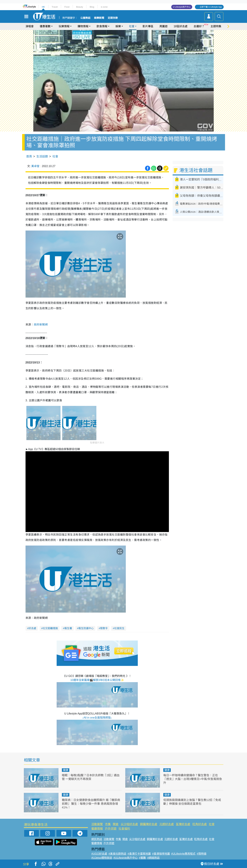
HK (43, 7)
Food (67, 7)
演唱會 (30, 26)
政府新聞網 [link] (41, 325)
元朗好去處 (167, 824)
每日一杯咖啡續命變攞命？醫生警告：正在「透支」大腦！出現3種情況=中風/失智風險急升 (193, 779)
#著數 (142, 858)
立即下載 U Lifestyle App (211, 7)
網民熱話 (97, 839)
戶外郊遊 (111, 829)
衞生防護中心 (86, 628)
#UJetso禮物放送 (102, 858)
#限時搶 (202, 854)
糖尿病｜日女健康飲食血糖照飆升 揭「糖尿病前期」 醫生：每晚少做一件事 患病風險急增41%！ (91, 804)
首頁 (29, 156)
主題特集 (216, 26)
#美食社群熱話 (117, 854)
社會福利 (124, 829)
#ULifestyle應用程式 (183, 854)
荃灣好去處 (183, 824)
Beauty (79, 7)
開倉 (116, 824)
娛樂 (118, 26)
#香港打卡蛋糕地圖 (139, 854)
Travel (55, 7)
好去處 (32, 628)
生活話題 (42, 156)
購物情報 (83, 26)
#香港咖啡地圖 (161, 854)
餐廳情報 (97, 829)
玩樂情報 (64, 26)
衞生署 (68, 628)
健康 (66, 770)
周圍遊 (163, 26)
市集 (108, 824)
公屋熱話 (85, 18)
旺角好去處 (200, 824)
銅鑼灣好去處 (149, 824)
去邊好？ (199, 26)
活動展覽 (97, 824)
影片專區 (148, 26)
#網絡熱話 (153, 858)
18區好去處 (181, 26)
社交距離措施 (50, 628)
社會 (132, 26)
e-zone (104, 7)
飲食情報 (102, 26)
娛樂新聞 (99, 18)
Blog (92, 7)
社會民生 (119, 628)
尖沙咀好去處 (129, 824)
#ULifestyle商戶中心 (126, 858)
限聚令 (104, 628)
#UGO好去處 (99, 854)
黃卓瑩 (35, 166)
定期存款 (113, 18)
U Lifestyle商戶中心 (182, 7)
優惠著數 (45, 26)
